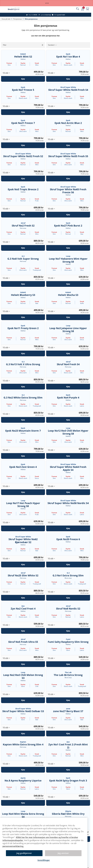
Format (9, 63)
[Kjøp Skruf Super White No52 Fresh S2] (23, 178)
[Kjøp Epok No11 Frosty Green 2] (23, 353)
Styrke (23, 63)
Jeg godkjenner (24, 853)
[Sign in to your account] (83, 9)
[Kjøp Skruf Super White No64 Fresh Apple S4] (68, 492)
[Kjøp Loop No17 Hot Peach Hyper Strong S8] (23, 528)
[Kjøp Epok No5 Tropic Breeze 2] (23, 215)
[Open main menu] (4, 9)
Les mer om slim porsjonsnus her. (46, 36)
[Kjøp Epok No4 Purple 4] (68, 420)
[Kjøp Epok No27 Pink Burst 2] (68, 248)
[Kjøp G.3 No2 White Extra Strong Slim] (23, 420)
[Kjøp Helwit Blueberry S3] (23, 317)
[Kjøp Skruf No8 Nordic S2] (68, 631)
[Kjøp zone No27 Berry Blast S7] (68, 733)
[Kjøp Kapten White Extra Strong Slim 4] (23, 770)
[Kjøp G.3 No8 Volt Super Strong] (23, 284)
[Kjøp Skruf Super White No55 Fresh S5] (68, 178)
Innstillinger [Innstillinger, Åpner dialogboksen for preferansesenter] (44, 860)
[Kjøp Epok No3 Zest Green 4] (23, 492)
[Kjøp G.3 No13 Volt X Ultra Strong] (23, 387)
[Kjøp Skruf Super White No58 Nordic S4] (68, 528)
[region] (44, 843)
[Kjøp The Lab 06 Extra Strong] (68, 700)
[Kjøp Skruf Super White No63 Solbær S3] (23, 733)
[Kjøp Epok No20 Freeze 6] (68, 564)
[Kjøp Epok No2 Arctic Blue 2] (68, 145)
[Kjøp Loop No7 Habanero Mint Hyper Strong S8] (68, 284)
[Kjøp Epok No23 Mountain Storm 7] (23, 456)
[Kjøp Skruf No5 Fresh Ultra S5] (23, 664)
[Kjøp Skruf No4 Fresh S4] (68, 387)
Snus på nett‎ (6, 19)
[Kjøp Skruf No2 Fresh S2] (23, 248)
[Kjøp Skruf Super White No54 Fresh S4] (68, 112)
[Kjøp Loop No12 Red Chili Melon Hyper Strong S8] (68, 456)
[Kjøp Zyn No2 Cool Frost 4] (23, 631)
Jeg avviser (63, 853)
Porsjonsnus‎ (18, 19)
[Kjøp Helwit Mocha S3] (68, 317)
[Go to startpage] (16, 9)
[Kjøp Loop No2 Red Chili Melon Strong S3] (23, 700)
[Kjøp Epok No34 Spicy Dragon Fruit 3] (68, 803)
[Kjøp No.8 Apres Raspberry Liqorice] (23, 803)
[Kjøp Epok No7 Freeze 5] (23, 112)
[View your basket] (87, 9)
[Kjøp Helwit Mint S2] (23, 79)
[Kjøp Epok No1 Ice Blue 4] (68, 79)
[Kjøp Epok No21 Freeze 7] (23, 145)
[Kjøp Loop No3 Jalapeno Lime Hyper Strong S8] (68, 353)
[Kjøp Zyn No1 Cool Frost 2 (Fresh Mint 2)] (68, 770)
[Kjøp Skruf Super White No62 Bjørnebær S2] (23, 564)
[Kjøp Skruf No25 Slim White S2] (23, 598)
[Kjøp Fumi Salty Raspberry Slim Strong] (68, 664)
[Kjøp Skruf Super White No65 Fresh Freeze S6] (68, 215)
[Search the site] (78, 9)
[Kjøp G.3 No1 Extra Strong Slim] (68, 598)
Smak (37, 63)
